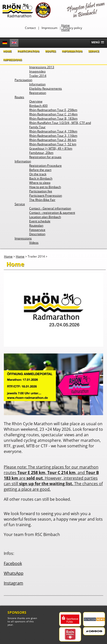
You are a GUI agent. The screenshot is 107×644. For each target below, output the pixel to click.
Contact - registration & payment (52, 213)
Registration (38, 93)
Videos (34, 243)
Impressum (49, 28)
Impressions (12, 60)
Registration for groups (45, 157)
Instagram (13, 583)
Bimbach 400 (38, 106)
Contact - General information (50, 208)
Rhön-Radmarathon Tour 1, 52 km (53, 144)
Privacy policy (73, 28)
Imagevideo (37, 71)
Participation (28, 51)
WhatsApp (14, 573)
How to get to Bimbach (45, 187)
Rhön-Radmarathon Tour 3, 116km (53, 136)
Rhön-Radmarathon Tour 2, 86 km (53, 140)
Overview (36, 101)
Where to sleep (40, 183)
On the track (38, 174)
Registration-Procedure (45, 166)
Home (7, 51)
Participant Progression (46, 195)
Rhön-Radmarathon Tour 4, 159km (53, 131)
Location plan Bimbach (45, 217)
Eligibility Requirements (46, 88)
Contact (30, 28)
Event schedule (40, 221)
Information (72, 51)
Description (37, 234)
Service (94, 51)
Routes (50, 51)
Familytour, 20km (41, 153)
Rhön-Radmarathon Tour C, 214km (53, 114)
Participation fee (41, 191)
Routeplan (36, 225)
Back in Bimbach (41, 178)
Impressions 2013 (42, 67)
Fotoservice (37, 230)
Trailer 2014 (38, 76)
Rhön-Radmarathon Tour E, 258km (53, 110)
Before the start (40, 170)
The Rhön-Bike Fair (42, 200)
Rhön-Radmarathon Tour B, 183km (53, 118)
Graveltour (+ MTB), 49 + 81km (51, 148)
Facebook (13, 563)
